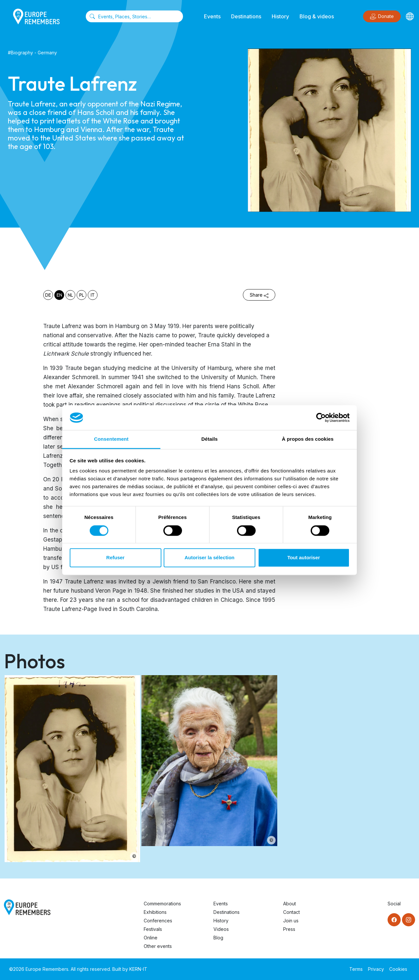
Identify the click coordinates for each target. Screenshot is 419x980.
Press (289, 929)
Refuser (116, 558)
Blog (218, 938)
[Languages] (410, 16)
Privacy (376, 969)
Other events (158, 946)
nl (70, 295)
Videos (221, 929)
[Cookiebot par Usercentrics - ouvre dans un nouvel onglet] (321, 417)
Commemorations (162, 904)
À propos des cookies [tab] (308, 439)
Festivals (153, 929)
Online (151, 938)
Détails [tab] (209, 439)
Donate (382, 17)
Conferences (158, 921)
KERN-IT (138, 969)
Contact (291, 912)
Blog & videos (317, 16)
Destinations (246, 16)
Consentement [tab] (111, 439)
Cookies (398, 969)
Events (212, 16)
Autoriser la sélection (210, 558)
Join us (291, 921)
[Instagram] (409, 920)
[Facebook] (394, 920)
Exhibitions (155, 912)
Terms (356, 969)
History (280, 16)
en (59, 295)
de (48, 295)
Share (259, 295)
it (93, 295)
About (290, 904)
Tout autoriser (304, 558)
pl (82, 295)
